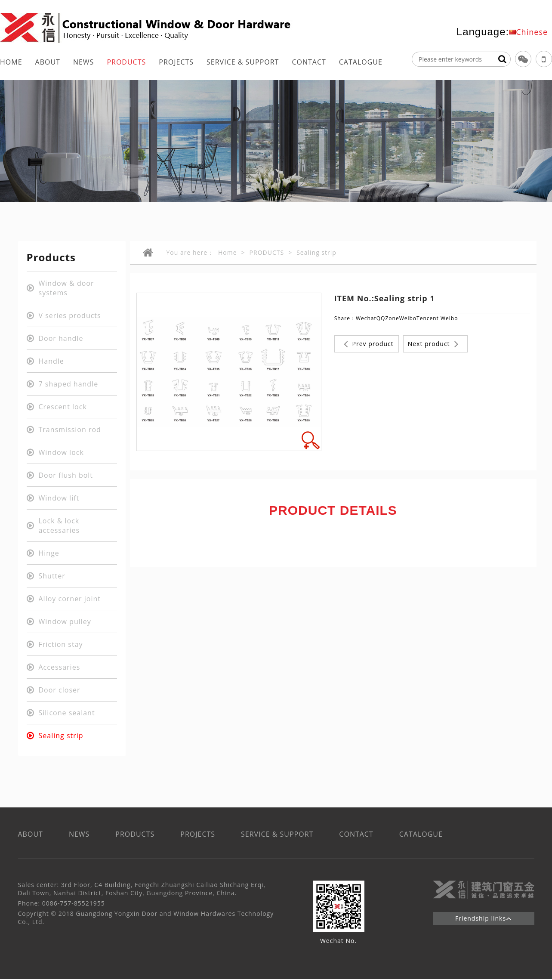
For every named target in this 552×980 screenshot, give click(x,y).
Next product (433, 344)
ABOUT (48, 62)
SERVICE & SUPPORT (243, 62)
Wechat (366, 318)
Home (228, 252)
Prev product (369, 344)
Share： (345, 318)
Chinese (532, 32)
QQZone (388, 318)
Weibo (408, 318)
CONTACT (309, 62)
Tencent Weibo (437, 318)
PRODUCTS (126, 62)
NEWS (83, 62)
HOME (11, 62)
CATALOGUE (361, 62)
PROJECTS (176, 62)
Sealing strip (316, 252)
